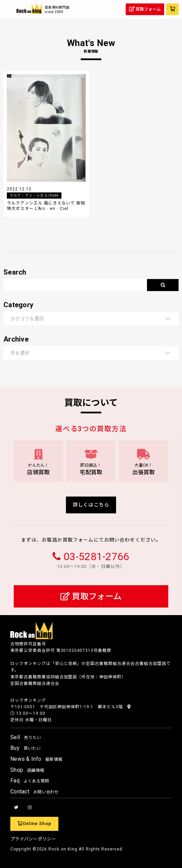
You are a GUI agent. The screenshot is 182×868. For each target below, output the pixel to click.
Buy (25, 748)
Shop (27, 770)
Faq (30, 781)
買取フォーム (91, 597)
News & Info (36, 759)
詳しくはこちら (91, 505)
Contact (35, 792)
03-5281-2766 (96, 557)
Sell (26, 737)
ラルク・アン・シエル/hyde (34, 195)
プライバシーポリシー (33, 839)
